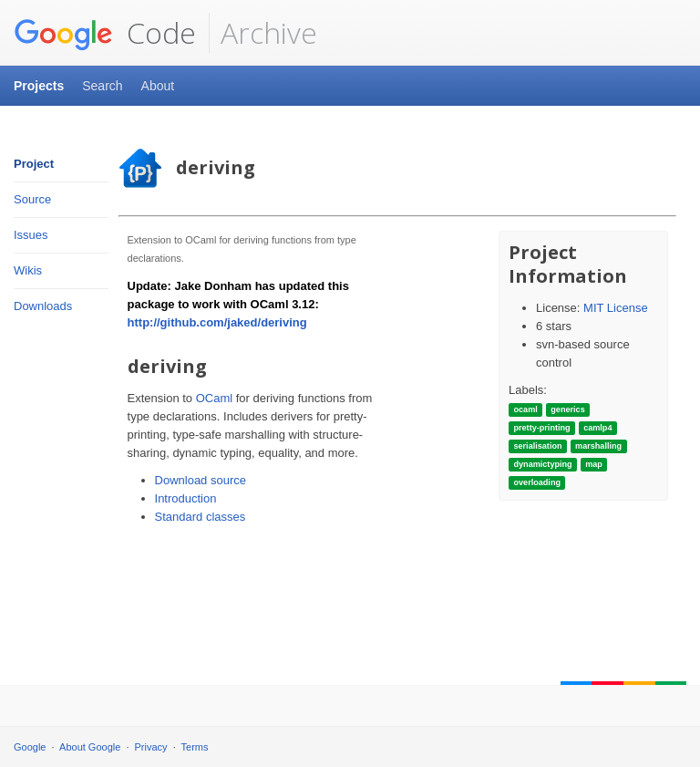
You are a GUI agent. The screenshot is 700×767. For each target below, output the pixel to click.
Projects (39, 86)
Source (32, 199)
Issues (31, 235)
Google (30, 747)
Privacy (151, 747)
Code (105, 33)
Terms (195, 747)
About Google (90, 747)
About (158, 86)
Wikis (28, 270)
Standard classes (201, 517)
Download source (201, 480)
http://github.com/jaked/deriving (217, 322)
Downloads (43, 306)
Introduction (186, 498)
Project (34, 164)
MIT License (616, 308)
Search (102, 86)
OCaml (214, 398)
